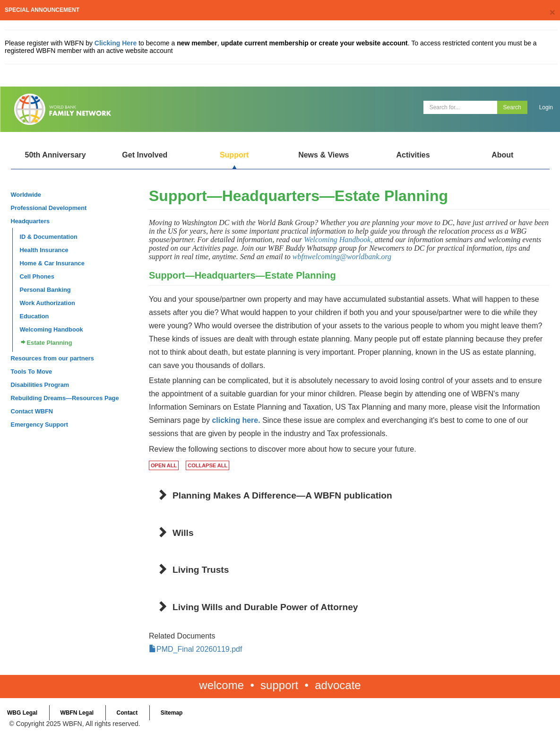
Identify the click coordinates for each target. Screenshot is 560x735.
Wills (183, 533)
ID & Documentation (49, 237)
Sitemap (172, 713)
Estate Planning (50, 343)
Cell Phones (37, 276)
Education (34, 316)
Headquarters (30, 221)
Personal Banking (45, 290)
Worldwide (26, 195)
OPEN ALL (164, 465)
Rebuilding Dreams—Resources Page (65, 398)
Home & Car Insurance (52, 263)
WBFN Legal (77, 713)
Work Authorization (47, 303)
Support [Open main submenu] (234, 155)
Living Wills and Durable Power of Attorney (265, 607)
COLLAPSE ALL (207, 465)
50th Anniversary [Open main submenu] (55, 155)
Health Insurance (44, 250)
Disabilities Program (40, 385)
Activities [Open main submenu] (413, 155)
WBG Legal (22, 713)
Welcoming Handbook (52, 329)
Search (512, 107)
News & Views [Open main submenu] (323, 155)
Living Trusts (201, 570)
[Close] (552, 12)
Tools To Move (32, 372)
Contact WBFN (32, 411)
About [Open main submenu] (502, 155)
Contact (127, 713)
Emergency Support (40, 424)
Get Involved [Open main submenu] (145, 155)
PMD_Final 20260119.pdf (199, 649)
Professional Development (49, 208)
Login (546, 107)
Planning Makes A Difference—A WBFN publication (282, 495)
